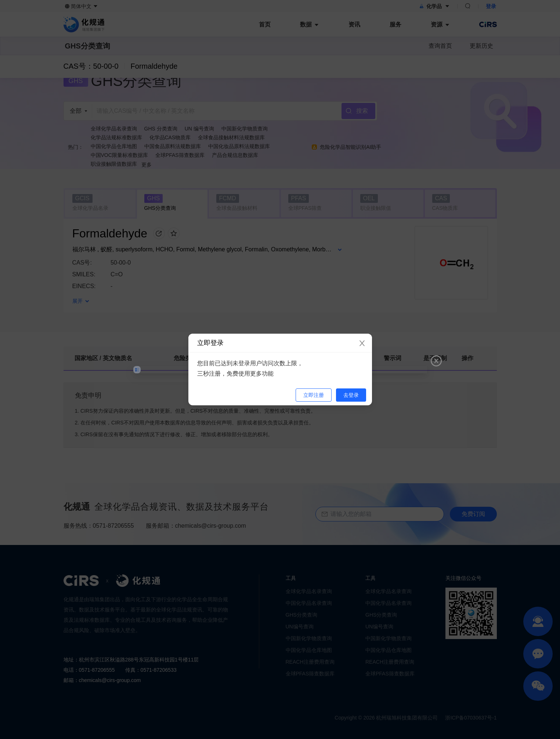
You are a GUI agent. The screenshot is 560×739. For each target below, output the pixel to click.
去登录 (351, 395)
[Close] (362, 344)
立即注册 (314, 395)
